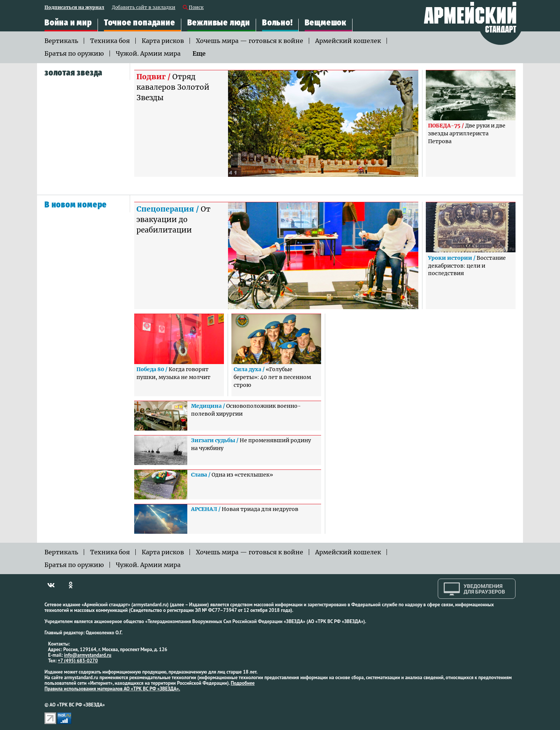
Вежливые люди (219, 23)
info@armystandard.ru (87, 655)
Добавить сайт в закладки (144, 8)
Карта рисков (163, 41)
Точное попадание (140, 23)
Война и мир (68, 23)
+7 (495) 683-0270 (78, 661)
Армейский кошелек (348, 41)
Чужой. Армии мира (148, 53)
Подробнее (243, 683)
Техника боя (110, 41)
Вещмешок (326, 23)
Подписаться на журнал (74, 8)
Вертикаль (61, 41)
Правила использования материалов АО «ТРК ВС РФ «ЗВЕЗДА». (112, 689)
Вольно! (277, 23)
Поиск (196, 8)
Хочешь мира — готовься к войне (250, 41)
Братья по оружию (74, 53)
